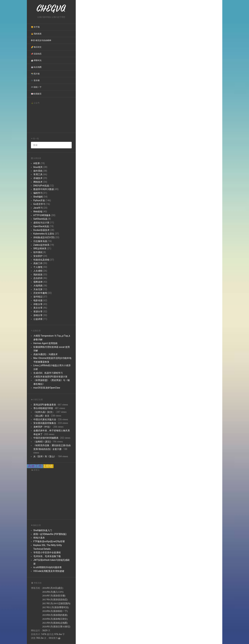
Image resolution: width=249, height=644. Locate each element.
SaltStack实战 (40, 219)
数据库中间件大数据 (44, 189)
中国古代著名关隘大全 (45, 419)
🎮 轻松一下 (36, 87)
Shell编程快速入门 (43, 530)
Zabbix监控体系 (41, 245)
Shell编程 (38, 197)
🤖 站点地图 (36, 67)
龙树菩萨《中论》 (43, 427)
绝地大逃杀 (39, 538)
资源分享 (38, 311)
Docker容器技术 (42, 230)
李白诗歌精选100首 (43, 408)
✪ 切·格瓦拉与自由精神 (41, 40)
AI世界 (37, 163)
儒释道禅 (38, 282)
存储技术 (38, 178)
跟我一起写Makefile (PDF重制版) (50, 534)
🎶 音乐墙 (35, 80)
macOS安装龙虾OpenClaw (47, 388)
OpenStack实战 (41, 226)
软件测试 (38, 252)
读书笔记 (38, 297)
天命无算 (38, 289)
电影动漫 (38, 300)
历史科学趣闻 (40, 293)
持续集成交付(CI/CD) (44, 237)
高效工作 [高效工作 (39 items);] (35, 466)
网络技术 (38, 182)
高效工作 (38, 263)
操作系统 (38, 171)
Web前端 (38, 212)
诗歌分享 (38, 304)
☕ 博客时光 (36, 60)
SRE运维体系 (40, 248)
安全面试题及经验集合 (45, 423)
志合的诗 (38, 278)
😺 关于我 (35, 27)
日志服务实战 (40, 241)
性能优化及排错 (41, 260)
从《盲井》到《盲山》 (45, 456)
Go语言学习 (39, 204)
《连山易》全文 (41, 416)
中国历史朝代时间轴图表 (46, 438)
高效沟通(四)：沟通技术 (46, 354)
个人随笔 (38, 267)
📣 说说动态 (36, 54)
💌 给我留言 (36, 94)
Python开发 (39, 200)
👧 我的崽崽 (36, 34)
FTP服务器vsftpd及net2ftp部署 (49, 541)
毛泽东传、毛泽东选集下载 (47, 556)
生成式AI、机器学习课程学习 (48, 373)
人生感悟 (38, 271)
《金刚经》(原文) (42, 442)
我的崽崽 (38, 275)
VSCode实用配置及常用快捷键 (49, 571)
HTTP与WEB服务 (42, 215)
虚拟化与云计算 (41, 223)
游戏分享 (38, 315)
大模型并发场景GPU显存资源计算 (50, 377)
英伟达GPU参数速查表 (45, 405)
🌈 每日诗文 (36, 47)
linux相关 (38, 167)
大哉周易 (38, 286)
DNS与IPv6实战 (41, 186)
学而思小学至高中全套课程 (47, 552)
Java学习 (38, 208)
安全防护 (38, 256)
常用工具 (38, 174)
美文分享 (38, 308)
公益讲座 (38, 319)
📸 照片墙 (35, 74)
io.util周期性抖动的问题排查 (48, 567)
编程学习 (38, 193)
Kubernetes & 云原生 (44, 234)
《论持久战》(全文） (44, 412)
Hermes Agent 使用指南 (46, 343)
